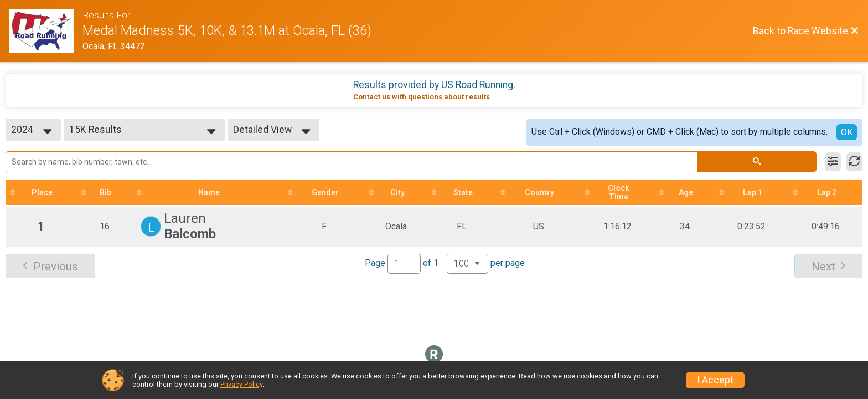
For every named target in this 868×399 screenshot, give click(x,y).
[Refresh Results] (854, 162)
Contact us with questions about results (422, 97)
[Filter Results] (833, 162)
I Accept (715, 380)
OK (847, 132)
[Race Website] (46, 31)
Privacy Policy (241, 384)
